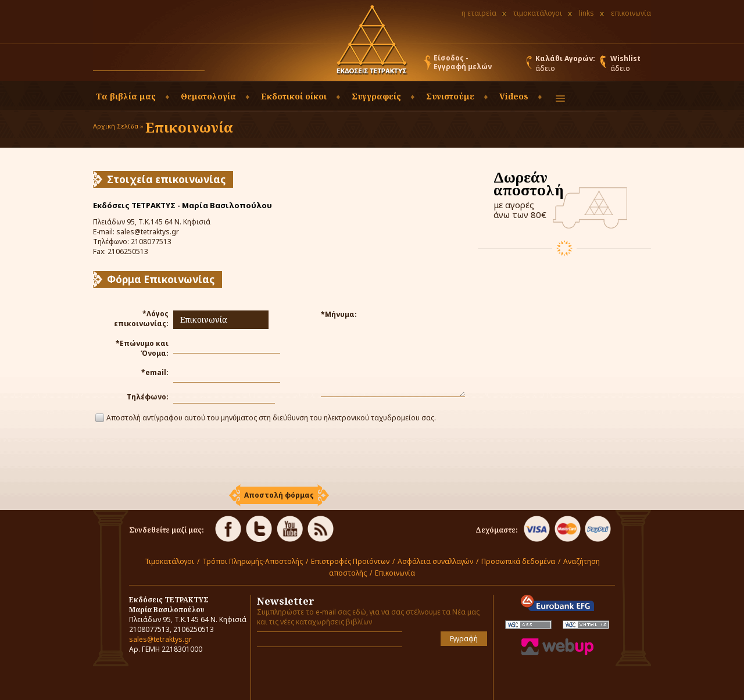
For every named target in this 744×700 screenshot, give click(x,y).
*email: (155, 372)
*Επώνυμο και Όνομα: (142, 348)
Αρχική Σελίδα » (118, 126)
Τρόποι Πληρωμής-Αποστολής (253, 561)
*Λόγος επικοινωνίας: (141, 319)
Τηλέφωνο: (148, 397)
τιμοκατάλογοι (538, 13)
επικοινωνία (631, 13)
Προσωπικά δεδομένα (518, 561)
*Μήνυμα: (339, 314)
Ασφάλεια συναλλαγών (435, 561)
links (586, 13)
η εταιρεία (479, 13)
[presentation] (279, 455)
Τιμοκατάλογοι (169, 561)
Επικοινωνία (395, 573)
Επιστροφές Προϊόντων (350, 561)
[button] (216, 65)
